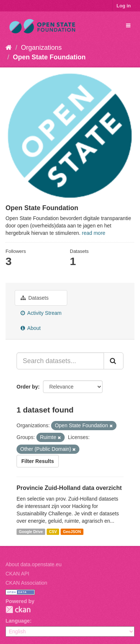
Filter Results (38, 461)
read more (94, 233)
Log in (124, 6)
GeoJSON (72, 532)
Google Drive (31, 532)
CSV (53, 532)
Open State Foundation (49, 57)
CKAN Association (26, 583)
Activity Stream (41, 313)
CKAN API (17, 574)
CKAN (18, 610)
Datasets (35, 298)
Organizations (41, 48)
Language (18, 621)
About (31, 328)
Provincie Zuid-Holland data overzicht (69, 488)
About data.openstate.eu (34, 564)
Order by (27, 387)
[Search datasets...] (60, 361)
